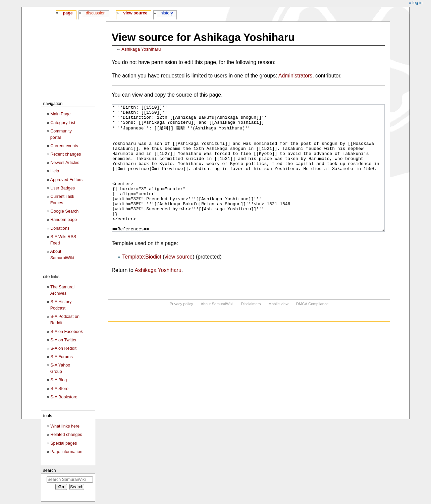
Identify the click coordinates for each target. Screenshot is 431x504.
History (167, 13)
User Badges (63, 188)
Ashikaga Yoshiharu (141, 49)
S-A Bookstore (64, 397)
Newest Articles (65, 163)
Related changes (66, 435)
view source (178, 282)
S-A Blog (59, 380)
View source (136, 13)
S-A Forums (61, 357)
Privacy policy (181, 329)
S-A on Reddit (63, 348)
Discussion (96, 13)
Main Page (60, 114)
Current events (64, 146)
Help (55, 171)
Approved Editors (67, 180)
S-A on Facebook (67, 332)
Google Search (64, 211)
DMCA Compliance (312, 329)
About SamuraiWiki (217, 329)
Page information (66, 452)
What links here (65, 426)
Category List (63, 123)
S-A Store (59, 389)
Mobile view (278, 329)
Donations (60, 228)
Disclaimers (251, 329)
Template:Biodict (142, 282)
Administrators (295, 76)
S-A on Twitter (63, 340)
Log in (418, 3)
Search (49, 470)
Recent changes (66, 154)
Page (68, 13)
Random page (64, 220)
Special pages (64, 443)
